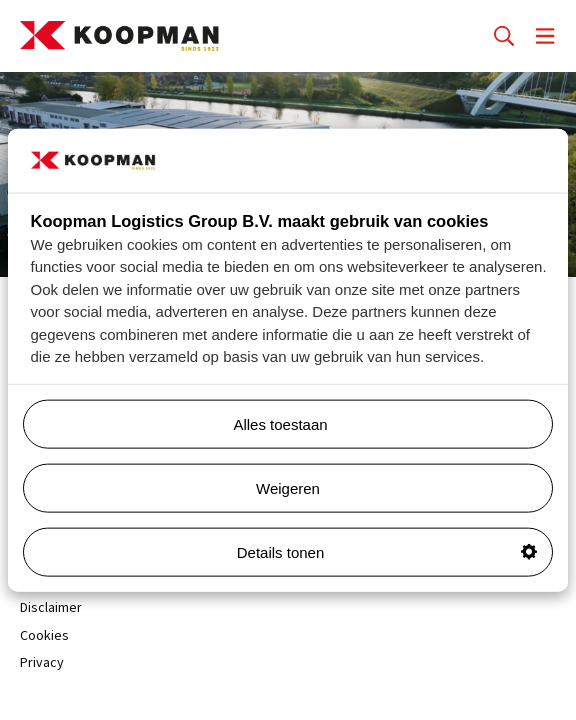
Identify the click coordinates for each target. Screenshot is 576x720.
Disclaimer (51, 609)
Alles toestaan (385, 423)
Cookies (44, 637)
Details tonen (387, 551)
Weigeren (288, 487)
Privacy (42, 664)
